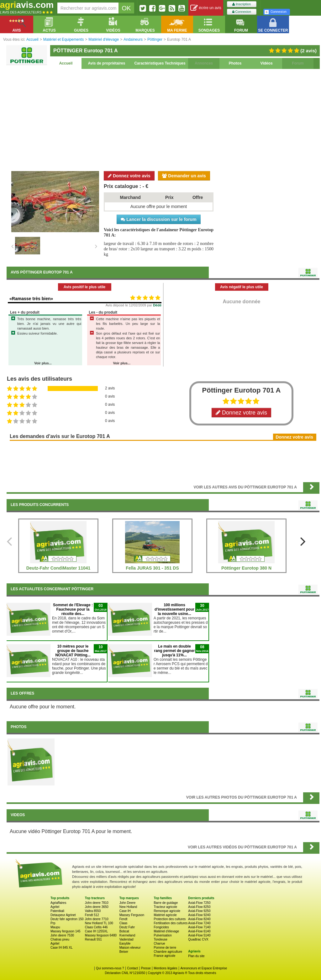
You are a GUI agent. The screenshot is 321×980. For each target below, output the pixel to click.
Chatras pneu (60, 939)
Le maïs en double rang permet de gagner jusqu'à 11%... (174, 651)
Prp (53, 923)
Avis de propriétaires (107, 63)
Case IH (125, 911)
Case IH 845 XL (62, 948)
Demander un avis (184, 176)
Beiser (124, 952)
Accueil (66, 63)
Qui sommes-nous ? (110, 968)
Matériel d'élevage (166, 931)
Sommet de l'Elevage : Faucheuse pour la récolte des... (73, 609)
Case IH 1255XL (96, 931)
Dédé (157, 305)
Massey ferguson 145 (66, 931)
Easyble (125, 944)
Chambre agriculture (168, 952)
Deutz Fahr (127, 927)
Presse (146, 968)
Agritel (55, 907)
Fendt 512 (92, 915)
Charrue (159, 944)
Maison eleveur (130, 948)
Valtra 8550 (93, 911)
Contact (132, 968)
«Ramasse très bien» (31, 299)
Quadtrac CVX (198, 939)
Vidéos (266, 63)
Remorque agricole (167, 911)
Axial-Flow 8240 (199, 919)
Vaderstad (126, 939)
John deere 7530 (62, 935)
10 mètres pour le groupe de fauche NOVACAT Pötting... (73, 651)
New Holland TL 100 (99, 923)
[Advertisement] (163, 119)
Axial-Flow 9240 (199, 915)
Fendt (124, 919)
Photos (235, 63)
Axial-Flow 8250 (199, 907)
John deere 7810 (97, 903)
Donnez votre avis (129, 176)
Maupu (55, 927)
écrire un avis (206, 8)
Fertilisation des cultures (171, 923)
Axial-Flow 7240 (199, 923)
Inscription (242, 4)
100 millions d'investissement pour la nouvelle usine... (174, 609)
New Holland (128, 907)
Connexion (242, 12)
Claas (124, 923)
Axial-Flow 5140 (199, 935)
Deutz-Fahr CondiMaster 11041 (58, 568)
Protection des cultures (170, 919)
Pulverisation (163, 935)
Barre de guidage (166, 903)
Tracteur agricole (165, 907)
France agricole (164, 956)
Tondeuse (160, 939)
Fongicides (161, 927)
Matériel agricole (165, 915)
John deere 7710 (97, 919)
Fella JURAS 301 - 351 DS (152, 568)
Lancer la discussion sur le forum (158, 219)
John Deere (128, 903)
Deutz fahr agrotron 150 (67, 919)
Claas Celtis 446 (96, 927)
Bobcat (124, 931)
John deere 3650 (97, 907)
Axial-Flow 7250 (199, 903)
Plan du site (196, 956)
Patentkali (57, 911)
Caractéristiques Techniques (160, 63)
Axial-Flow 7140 (199, 927)
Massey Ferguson (132, 915)
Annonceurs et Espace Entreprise (204, 968)
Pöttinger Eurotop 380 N (246, 568)
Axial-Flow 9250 (199, 911)
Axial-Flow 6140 (199, 931)
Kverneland (127, 935)
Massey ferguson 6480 (101, 935)
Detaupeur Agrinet (63, 915)
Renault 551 (93, 939)
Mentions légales (166, 968)
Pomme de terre (165, 948)
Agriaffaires (58, 903)
